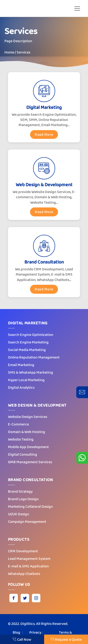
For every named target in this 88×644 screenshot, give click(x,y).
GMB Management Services (30, 462)
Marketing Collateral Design (30, 506)
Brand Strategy (20, 491)
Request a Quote (66, 639)
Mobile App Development (28, 447)
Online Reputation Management (34, 357)
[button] (77, 8)
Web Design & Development (44, 185)
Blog (16, 632)
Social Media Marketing (27, 350)
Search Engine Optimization (31, 335)
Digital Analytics (21, 387)
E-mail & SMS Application (28, 566)
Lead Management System (29, 559)
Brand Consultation (44, 262)
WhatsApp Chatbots (24, 574)
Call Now (22, 639)
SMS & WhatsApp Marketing (31, 372)
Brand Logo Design (23, 499)
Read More (44, 134)
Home (9, 52)
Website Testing (21, 439)
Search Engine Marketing (28, 342)
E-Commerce (18, 424)
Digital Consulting (23, 454)
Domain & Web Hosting (27, 432)
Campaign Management (27, 522)
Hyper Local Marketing (26, 380)
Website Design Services (28, 417)
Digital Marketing (44, 107)
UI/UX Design (19, 514)
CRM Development (23, 551)
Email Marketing (21, 365)
